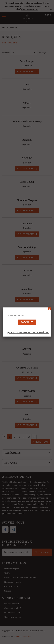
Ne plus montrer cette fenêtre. (28, 332)
